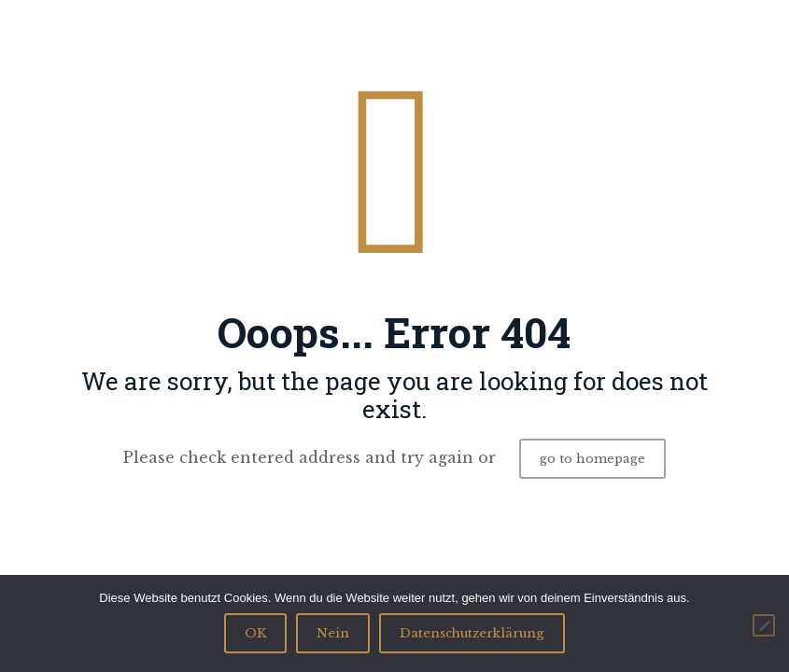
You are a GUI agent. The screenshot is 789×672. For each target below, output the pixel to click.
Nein (333, 633)
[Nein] (764, 625)
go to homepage (592, 459)
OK (255, 633)
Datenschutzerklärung (472, 633)
